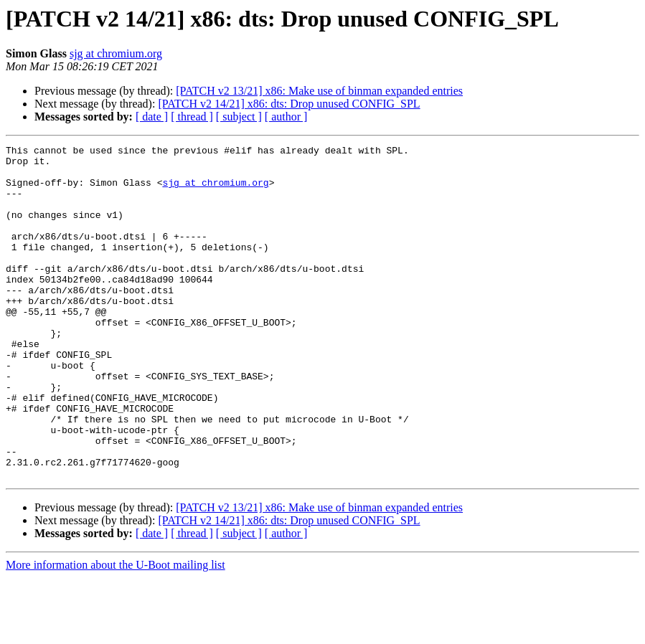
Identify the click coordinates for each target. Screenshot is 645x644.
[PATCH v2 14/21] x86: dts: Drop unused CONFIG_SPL (289, 104)
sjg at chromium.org (116, 53)
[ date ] (152, 117)
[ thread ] (192, 117)
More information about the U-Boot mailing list (116, 631)
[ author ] (286, 117)
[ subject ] (239, 117)
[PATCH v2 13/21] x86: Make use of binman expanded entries (319, 91)
